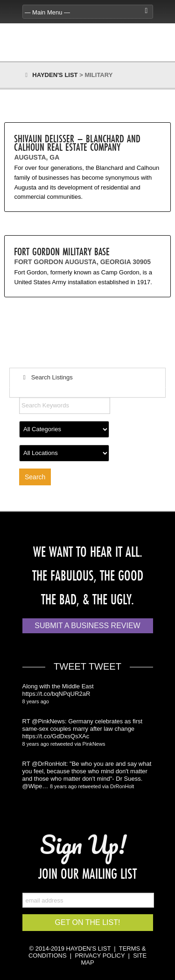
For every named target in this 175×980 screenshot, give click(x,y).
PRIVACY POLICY (100, 955)
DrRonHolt (122, 786)
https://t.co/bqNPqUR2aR (56, 694)
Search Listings (46, 377)
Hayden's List (55, 75)
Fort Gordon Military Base (62, 251)
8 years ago (36, 701)
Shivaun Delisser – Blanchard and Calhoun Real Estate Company (77, 143)
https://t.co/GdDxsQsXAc (56, 736)
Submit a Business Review (87, 626)
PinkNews (94, 744)
